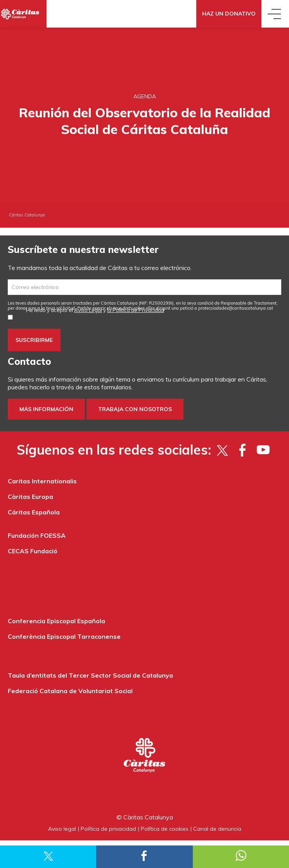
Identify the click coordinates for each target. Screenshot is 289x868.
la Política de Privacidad (136, 310)
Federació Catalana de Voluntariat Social (70, 691)
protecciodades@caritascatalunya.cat (236, 308)
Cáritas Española (34, 512)
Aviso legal (62, 829)
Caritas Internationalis (42, 481)
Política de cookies (165, 829)
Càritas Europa (30, 497)
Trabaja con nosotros (135, 409)
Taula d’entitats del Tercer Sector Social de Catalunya (90, 675)
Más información (46, 409)
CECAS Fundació (33, 551)
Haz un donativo (229, 14)
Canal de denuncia (217, 829)
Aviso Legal (88, 310)
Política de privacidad (108, 829)
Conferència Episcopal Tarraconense (64, 636)
